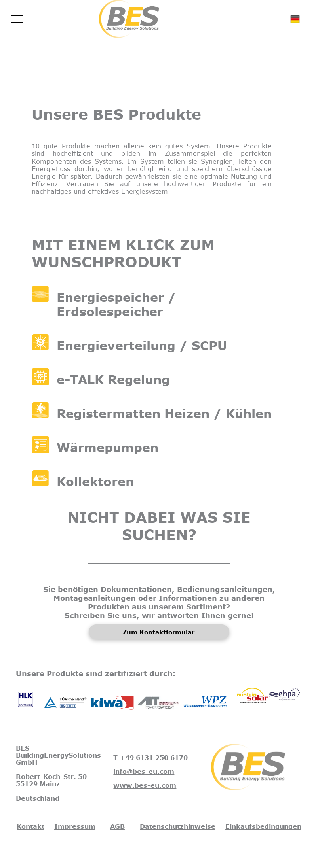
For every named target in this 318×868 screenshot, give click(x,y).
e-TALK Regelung (113, 379)
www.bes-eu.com (145, 785)
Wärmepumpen (108, 447)
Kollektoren (95, 481)
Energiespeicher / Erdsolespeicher (116, 304)
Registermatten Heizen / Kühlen (164, 413)
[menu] (17, 19)
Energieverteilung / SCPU (142, 345)
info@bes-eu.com (144, 772)
